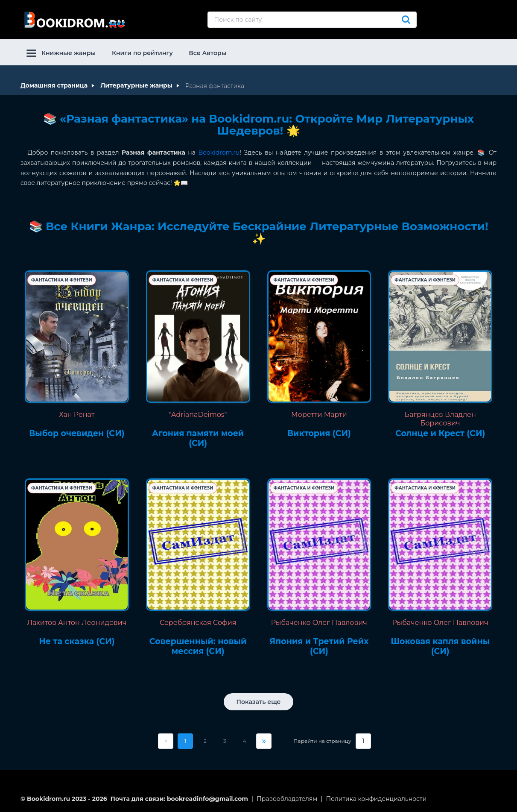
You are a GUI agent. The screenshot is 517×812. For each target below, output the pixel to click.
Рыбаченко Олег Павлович (319, 623)
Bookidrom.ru (219, 152)
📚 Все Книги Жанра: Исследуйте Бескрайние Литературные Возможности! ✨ (259, 233)
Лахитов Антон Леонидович (77, 623)
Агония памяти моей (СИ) (198, 438)
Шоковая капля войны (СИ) (440, 646)
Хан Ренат (77, 415)
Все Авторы (207, 53)
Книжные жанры (61, 53)
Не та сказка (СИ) (77, 642)
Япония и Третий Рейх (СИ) (319, 646)
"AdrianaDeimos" (198, 415)
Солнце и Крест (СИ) (440, 434)
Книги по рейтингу (142, 53)
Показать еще (259, 702)
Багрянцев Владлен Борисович (440, 419)
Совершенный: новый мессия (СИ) (198, 646)
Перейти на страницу (322, 741)
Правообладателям (287, 799)
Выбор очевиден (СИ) (77, 434)
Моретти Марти (319, 415)
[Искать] (406, 20)
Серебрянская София (198, 623)
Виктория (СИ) (319, 434)
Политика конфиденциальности (377, 799)
